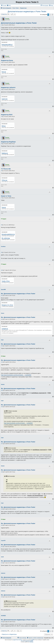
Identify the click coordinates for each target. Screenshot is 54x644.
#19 (2, 509)
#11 (2, 295)
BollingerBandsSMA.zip (7, 45)
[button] (53, 15)
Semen (3, 313)
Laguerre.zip (5, 99)
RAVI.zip (4, 126)
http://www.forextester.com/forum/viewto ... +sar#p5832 (16, 375)
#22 (2, 563)
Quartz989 (3, 290)
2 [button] (50, 15)
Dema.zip (4, 72)
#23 (2, 579)
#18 (2, 472)
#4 (2, 116)
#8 (2, 225)
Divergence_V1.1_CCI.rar (7, 305)
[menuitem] (9, 5)
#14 (2, 362)
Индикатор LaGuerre (8, 87)
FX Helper (3, 356)
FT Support (4, 219)
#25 (2, 622)
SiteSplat (31, 642)
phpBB (33, 640)
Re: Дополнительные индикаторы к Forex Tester (18, 294)
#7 (2, 198)
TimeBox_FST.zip (6, 281)
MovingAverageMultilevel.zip (8, 234)
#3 (2, 89)
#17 (2, 444)
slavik (2, 557)
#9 (2, 252)
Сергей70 (3, 541)
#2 (2, 62)
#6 (2, 171)
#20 (2, 525)
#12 (2, 319)
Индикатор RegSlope (8, 142)
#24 (2, 597)
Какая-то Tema (6, 196)
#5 (2, 144)
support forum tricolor (17, 640)
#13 (2, 346)
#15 (2, 390)
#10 (2, 270)
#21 (2, 547)
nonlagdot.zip (5, 329)
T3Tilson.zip (4, 180)
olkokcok (3, 573)
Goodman (3, 247)
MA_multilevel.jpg (6, 238)
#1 (2, 25)
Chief (2, 340)
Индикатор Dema (7, 60)
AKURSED (3, 616)
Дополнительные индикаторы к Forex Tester (27, 11)
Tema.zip (4, 207)
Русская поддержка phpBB (27, 641)
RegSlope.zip (5, 153)
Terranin (7, 19)
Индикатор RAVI (7, 115)
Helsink (3, 384)
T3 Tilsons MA (6, 169)
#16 (2, 407)
